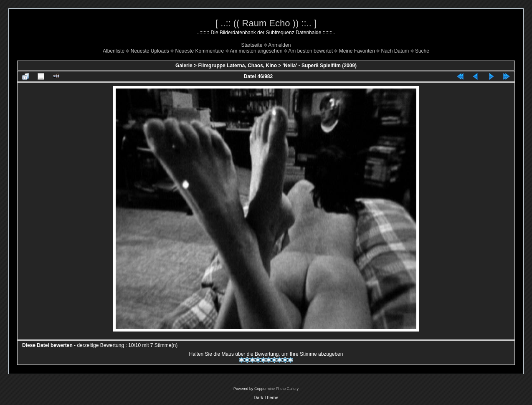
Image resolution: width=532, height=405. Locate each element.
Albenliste (114, 51)
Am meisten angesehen (256, 51)
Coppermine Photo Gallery (276, 389)
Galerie (184, 66)
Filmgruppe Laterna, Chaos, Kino (237, 66)
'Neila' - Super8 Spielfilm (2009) (320, 66)
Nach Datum (395, 51)
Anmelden (279, 45)
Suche (422, 51)
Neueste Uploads (150, 51)
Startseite (252, 45)
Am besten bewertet (310, 51)
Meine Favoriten (357, 51)
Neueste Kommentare (200, 51)
